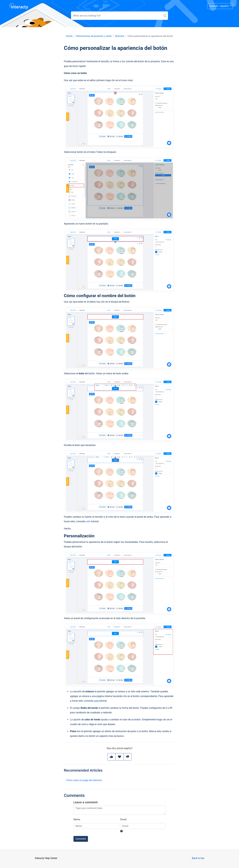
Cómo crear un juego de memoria (84, 780)
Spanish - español (219, 6)
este (88, 521)
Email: (124, 819)
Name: (77, 819)
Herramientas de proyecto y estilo (94, 36)
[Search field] (120, 16)
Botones (120, 36)
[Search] (165, 16)
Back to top (198, 858)
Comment (81, 839)
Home (69, 36)
